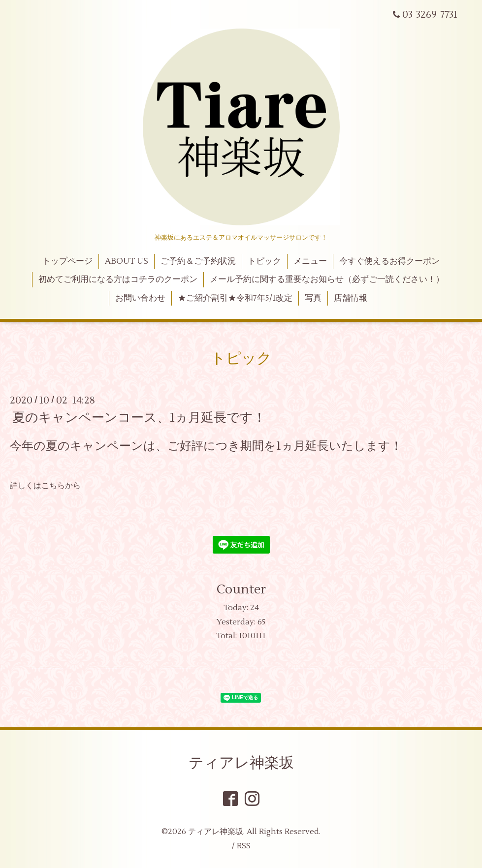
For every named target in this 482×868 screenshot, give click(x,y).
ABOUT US (127, 261)
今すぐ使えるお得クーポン (389, 261)
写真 (313, 298)
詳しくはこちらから (45, 486)
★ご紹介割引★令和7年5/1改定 (235, 298)
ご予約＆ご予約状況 (198, 261)
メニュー (310, 261)
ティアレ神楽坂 (241, 763)
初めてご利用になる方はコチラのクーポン (118, 279)
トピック (264, 261)
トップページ (67, 261)
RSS (244, 846)
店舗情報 (351, 298)
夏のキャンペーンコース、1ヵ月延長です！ (139, 418)
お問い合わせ (140, 298)
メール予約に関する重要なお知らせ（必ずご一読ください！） (327, 279)
